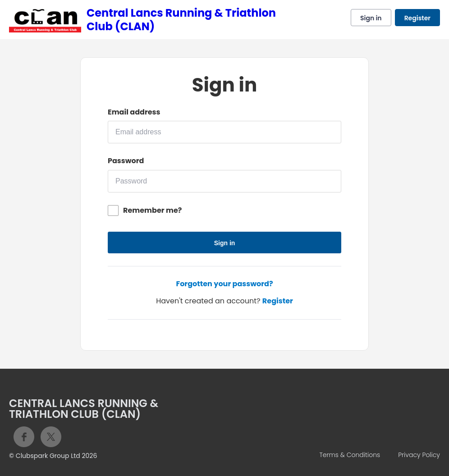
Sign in (371, 18)
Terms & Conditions (350, 455)
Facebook (24, 437)
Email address (134, 112)
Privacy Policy (419, 455)
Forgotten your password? (224, 284)
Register (417, 18)
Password (126, 161)
